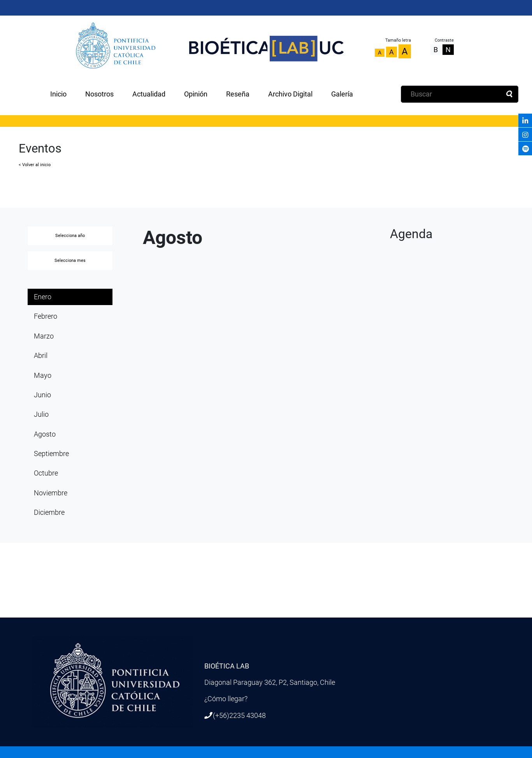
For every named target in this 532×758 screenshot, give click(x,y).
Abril (41, 356)
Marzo (44, 336)
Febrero (46, 316)
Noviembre (51, 493)
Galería (342, 94)
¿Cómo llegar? (226, 699)
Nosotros (99, 94)
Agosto (45, 434)
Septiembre (51, 454)
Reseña (238, 94)
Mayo (43, 375)
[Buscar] (460, 94)
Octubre (46, 473)
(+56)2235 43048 (239, 716)
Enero (43, 297)
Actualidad (149, 94)
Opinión (196, 94)
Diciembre (49, 512)
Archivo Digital (290, 94)
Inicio (58, 94)
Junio (42, 395)
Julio (41, 414)
